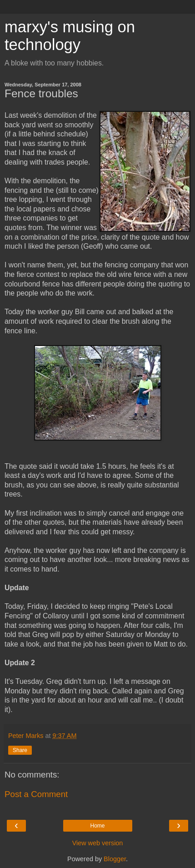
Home (97, 826)
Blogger (115, 859)
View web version (98, 843)
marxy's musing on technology (70, 36)
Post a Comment (36, 794)
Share (20, 750)
